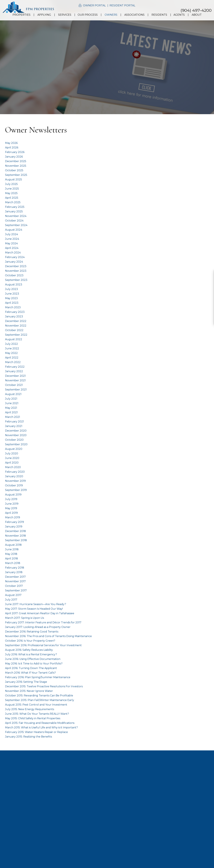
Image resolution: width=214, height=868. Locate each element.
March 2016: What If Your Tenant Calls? (30, 673)
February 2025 (15, 207)
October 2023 (14, 275)
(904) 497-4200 (196, 10)
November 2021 (15, 380)
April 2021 (11, 412)
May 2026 (11, 143)
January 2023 (14, 316)
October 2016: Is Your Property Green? (30, 641)
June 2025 (12, 189)
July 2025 (11, 184)
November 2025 (16, 166)
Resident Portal (122, 5)
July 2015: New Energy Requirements (30, 709)
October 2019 (14, 485)
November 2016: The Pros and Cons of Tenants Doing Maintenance (48, 636)
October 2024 (14, 221)
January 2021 (14, 426)
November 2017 (15, 581)
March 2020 (13, 467)
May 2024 (11, 243)
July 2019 (11, 499)
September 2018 (16, 540)
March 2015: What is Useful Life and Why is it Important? (41, 727)
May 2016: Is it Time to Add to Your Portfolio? (34, 664)
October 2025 (14, 170)
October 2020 (14, 440)
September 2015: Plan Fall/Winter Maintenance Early (40, 700)
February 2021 (14, 422)
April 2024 (12, 248)
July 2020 (12, 453)
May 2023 (11, 298)
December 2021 (15, 376)
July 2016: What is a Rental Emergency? (31, 654)
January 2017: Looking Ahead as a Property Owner (38, 627)
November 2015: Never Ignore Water (29, 691)
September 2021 (16, 390)
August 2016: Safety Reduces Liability (29, 650)
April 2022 (12, 358)
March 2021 (13, 417)
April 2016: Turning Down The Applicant (31, 668)
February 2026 (15, 152)
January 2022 (14, 371)
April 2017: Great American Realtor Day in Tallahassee (40, 613)
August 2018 (13, 545)
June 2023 (12, 294)
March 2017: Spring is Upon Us (24, 618)
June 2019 (12, 504)
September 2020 (16, 444)
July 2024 (11, 234)
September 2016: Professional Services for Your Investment (43, 645)
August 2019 (13, 495)
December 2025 (16, 161)
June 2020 (12, 458)
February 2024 (15, 257)
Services (65, 15)
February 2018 (15, 568)
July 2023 (11, 289)
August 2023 (14, 285)
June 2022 (12, 348)
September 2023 (16, 280)
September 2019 (16, 490)
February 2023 (15, 312)
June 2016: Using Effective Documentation (33, 659)
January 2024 (14, 262)
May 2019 (11, 508)
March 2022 (13, 362)
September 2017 (16, 590)
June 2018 (12, 549)
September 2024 (16, 225)
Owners (111, 15)
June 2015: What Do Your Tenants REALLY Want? (37, 714)
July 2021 (11, 399)
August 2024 (14, 230)
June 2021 (12, 403)
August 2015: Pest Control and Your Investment (36, 705)
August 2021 (13, 394)
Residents (159, 15)
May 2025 (11, 193)
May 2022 (11, 353)
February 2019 (14, 522)
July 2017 (11, 600)
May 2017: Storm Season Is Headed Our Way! (34, 609)
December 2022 (16, 321)
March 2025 (13, 202)
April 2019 (11, 513)
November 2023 (16, 271)
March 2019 (13, 517)
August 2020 (14, 449)
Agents (179, 15)
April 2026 (12, 148)
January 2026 (14, 157)
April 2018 (11, 559)
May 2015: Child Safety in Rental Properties (33, 718)
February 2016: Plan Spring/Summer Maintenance (38, 677)
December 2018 (15, 531)
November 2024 (16, 216)
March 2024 (13, 253)
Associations (134, 15)
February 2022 (15, 367)
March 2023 (13, 307)
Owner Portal (94, 5)
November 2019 (15, 481)
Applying (44, 15)
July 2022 (11, 344)
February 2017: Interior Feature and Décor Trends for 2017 (43, 622)
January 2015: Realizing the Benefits (28, 737)
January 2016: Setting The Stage (26, 682)
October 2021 (14, 385)
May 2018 (11, 554)
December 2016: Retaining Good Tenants (32, 632)
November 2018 (15, 536)
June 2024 (12, 239)
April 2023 (12, 303)
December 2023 (16, 266)
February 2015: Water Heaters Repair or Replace (36, 732)
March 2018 (13, 563)
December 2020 (16, 431)
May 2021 (11, 408)
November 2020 (16, 435)
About (197, 15)
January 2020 (14, 476)
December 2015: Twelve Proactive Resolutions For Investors (44, 686)
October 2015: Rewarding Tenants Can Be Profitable (39, 696)
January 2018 (14, 572)
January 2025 (14, 211)
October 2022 (14, 330)
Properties (21, 15)
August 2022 (14, 339)
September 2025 (16, 175)
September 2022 (16, 335)
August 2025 (14, 179)
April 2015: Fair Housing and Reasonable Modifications (40, 723)
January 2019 (14, 527)
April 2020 (12, 463)
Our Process (88, 15)
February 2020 (15, 472)
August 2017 (13, 595)
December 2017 (15, 577)
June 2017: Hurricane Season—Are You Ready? (36, 604)
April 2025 (12, 198)
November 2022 (16, 326)
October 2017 (14, 586)
